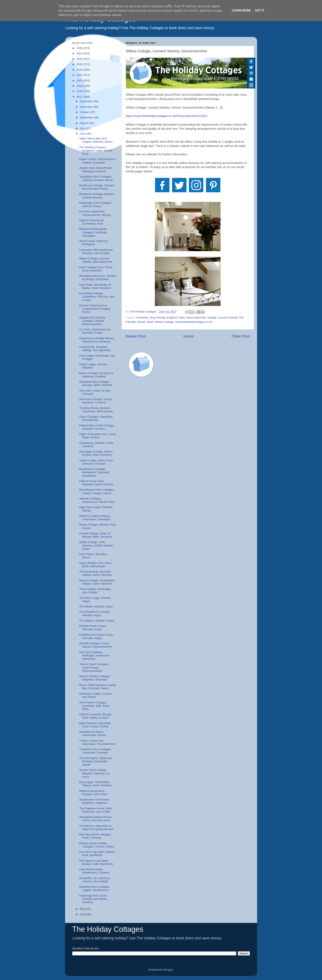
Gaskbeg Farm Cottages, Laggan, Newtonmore (95, 888)
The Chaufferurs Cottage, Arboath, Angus (95, 613)
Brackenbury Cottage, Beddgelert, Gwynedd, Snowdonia (94, 472)
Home (189, 336)
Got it (260, 10)
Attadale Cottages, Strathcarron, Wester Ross (97, 500)
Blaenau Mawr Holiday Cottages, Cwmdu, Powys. (97, 845)
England (172, 318)
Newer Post (136, 336)
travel (150, 322)
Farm (182, 318)
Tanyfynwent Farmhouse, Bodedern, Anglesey (95, 801)
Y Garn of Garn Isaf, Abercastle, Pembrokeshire (97, 742)
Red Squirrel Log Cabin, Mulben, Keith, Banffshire (96, 862)
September (87, 117)
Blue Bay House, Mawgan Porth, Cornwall (95, 836)
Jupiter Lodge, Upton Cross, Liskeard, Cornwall (96, 462)
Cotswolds (142, 318)
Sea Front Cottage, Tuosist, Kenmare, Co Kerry (96, 401)
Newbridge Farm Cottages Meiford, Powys (95, 204)
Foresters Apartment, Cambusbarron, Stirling (95, 213)
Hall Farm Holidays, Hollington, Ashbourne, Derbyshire (95, 655)
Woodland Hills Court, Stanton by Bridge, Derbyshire (98, 278)
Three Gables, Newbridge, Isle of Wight (95, 591)
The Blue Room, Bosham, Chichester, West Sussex (96, 410)
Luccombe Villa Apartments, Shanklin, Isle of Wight (96, 251)
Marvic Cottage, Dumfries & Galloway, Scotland (96, 375)
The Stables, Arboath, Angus (97, 621)
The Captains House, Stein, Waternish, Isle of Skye (96, 810)
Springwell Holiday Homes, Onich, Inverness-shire (96, 819)
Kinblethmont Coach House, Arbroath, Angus (96, 636)
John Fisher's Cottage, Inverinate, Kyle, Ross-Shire (95, 706)
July (83, 128)
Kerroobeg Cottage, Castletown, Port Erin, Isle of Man (97, 297)
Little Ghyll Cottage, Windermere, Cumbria (94, 871)
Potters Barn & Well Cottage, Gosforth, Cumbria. (97, 427)
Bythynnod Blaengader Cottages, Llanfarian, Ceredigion (93, 232)
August (85, 123)
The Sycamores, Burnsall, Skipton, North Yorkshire (95, 573)
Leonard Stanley (228, 318)
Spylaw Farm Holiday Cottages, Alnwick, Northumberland (92, 321)
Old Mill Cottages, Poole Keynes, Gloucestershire (96, 645)
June (83, 134)
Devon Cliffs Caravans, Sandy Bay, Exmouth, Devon (98, 687)
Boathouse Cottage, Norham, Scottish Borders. (97, 196)
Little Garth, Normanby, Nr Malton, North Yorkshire (95, 286)
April (83, 914)
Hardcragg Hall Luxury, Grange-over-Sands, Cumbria (93, 899)
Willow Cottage (164, 322)
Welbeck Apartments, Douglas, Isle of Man (93, 793)
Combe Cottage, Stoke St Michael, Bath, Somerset (96, 535)
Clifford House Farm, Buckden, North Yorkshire (96, 483)
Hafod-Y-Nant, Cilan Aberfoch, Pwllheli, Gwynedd (98, 161)
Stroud (141, 322)
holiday (212, 318)
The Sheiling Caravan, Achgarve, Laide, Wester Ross (96, 151)
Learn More (241, 10)
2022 (80, 70)
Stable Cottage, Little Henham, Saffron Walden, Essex (97, 545)
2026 (80, 48)
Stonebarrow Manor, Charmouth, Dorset (92, 733)
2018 (80, 91)
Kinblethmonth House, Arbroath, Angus (93, 628)
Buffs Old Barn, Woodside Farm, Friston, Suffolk (95, 725)
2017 (80, 97)
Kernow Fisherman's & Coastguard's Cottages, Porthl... (95, 309)
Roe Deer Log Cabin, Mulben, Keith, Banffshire (97, 853)
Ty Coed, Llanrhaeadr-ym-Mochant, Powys (95, 331)
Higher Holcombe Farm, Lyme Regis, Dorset (98, 436)
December (87, 101)
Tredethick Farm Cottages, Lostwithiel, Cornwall (95, 751)
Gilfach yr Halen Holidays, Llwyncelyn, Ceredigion (95, 518)
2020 (80, 81)
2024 (80, 59)
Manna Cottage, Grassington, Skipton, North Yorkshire (97, 582)
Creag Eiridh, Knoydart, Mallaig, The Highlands (95, 349)
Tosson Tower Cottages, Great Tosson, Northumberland (94, 667)
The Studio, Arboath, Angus (96, 606)
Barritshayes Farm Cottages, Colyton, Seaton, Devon (97, 491)
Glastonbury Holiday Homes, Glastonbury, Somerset (97, 340)
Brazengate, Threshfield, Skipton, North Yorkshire (95, 784)
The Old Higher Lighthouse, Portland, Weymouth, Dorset (96, 761)
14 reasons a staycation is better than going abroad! (96, 827)
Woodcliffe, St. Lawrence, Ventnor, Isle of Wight (95, 880)
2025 (80, 53)
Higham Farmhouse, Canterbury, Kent (92, 222)
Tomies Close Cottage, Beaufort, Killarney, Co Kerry (94, 773)
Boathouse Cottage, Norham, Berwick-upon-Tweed (97, 187)
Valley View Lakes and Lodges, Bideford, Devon (96, 140)
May (83, 909)
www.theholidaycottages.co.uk (194, 322)
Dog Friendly (158, 318)
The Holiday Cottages (108, 929)
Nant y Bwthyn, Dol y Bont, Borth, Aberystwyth (96, 565)
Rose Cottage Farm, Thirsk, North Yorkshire (96, 269)
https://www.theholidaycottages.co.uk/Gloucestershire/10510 (167, 116)
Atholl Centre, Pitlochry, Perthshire (93, 243)
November (87, 107)
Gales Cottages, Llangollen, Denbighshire (96, 418)
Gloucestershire (196, 318)
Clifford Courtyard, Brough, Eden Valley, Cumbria (95, 716)
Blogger (168, 970)
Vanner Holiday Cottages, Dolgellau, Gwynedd (95, 678)
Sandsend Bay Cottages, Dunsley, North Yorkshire (96, 383)
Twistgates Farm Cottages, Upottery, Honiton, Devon (96, 178)
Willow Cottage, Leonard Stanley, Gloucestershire (96, 260)
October (85, 112)
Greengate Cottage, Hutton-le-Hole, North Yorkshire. (96, 453)
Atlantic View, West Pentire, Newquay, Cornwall (96, 170)
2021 (80, 75)
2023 (80, 64)
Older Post (241, 336)
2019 (80, 86)
